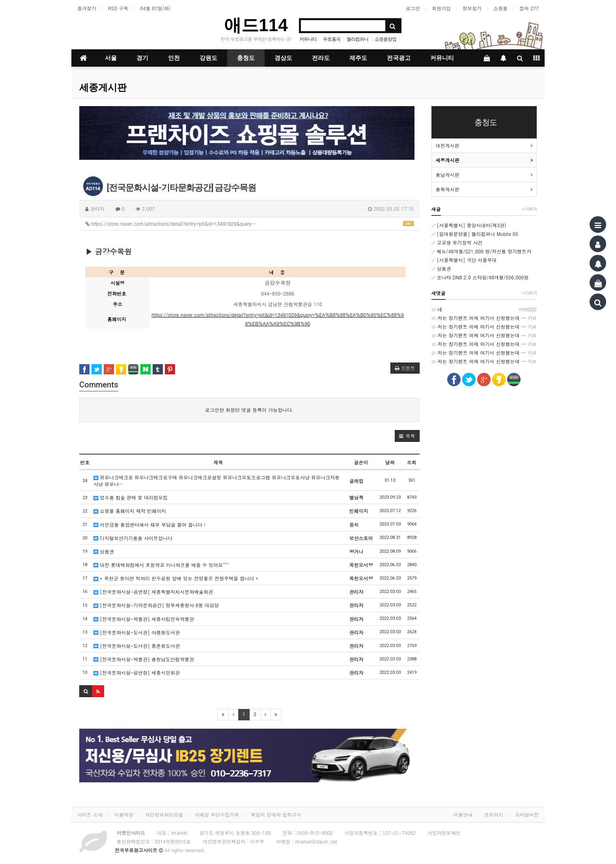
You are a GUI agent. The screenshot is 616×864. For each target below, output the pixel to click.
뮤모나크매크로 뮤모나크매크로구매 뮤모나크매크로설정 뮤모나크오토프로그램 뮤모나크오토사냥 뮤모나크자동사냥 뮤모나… (217, 481)
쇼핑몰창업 (385, 39)
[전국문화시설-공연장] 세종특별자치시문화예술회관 (153, 592)
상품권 (104, 551)
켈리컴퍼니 (357, 39)
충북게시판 (448, 189)
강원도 (208, 58)
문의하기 (494, 814)
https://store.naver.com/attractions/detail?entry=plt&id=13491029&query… (249, 223)
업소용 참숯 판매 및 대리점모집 (131, 497)
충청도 (246, 58)
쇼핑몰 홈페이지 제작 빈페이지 (130, 511)
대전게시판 (448, 145)
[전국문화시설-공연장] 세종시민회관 (137, 672)
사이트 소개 (90, 814)
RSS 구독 (118, 8)
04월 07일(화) (155, 8)
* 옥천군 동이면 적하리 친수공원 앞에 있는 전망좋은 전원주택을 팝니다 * (176, 578)
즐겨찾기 (87, 8)
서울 (111, 58)
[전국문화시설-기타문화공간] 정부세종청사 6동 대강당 (156, 605)
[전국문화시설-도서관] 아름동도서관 (137, 632)
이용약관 (124, 814)
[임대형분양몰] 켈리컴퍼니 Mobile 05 (475, 234)
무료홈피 (332, 39)
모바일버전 (527, 814)
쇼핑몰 (500, 8)
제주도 (358, 58)
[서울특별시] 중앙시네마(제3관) (469, 225)
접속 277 (529, 8)
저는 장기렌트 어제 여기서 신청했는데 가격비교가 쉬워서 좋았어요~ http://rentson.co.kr (484, 318)
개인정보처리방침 (164, 814)
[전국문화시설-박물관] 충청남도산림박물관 (144, 659)
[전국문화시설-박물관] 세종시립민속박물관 (144, 619)
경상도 (283, 58)
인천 (174, 58)
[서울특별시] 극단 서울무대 (464, 260)
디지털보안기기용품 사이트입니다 (133, 538)
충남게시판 (448, 175)
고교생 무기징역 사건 (457, 242)
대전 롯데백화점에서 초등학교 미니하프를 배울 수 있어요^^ (161, 565)
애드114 (256, 25)
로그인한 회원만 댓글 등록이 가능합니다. (249, 410)
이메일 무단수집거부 (217, 814)
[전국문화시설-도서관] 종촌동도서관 (137, 646)
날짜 (390, 462)
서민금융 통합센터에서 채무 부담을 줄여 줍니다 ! (149, 525)
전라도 (321, 58)
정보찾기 (472, 8)
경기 (142, 58)
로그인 (413, 8)
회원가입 (441, 8)
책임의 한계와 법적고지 (276, 814)
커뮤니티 (308, 39)
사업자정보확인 (444, 833)
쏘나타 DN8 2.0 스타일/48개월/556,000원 (480, 277)
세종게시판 (103, 88)
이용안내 (463, 814)
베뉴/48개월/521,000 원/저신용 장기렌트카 (482, 251)
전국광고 (399, 58)
